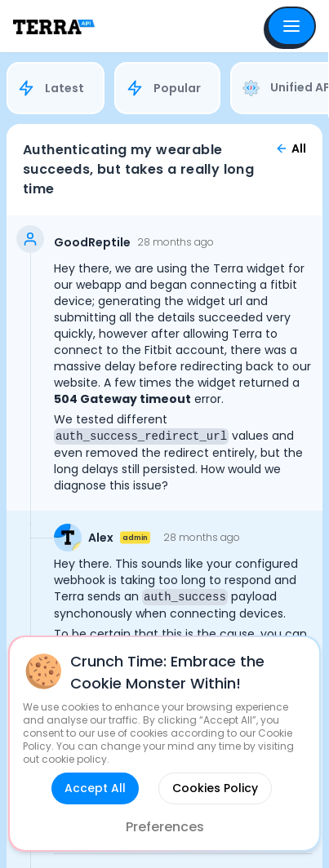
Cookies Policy (215, 788)
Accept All (95, 788)
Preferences (165, 827)
